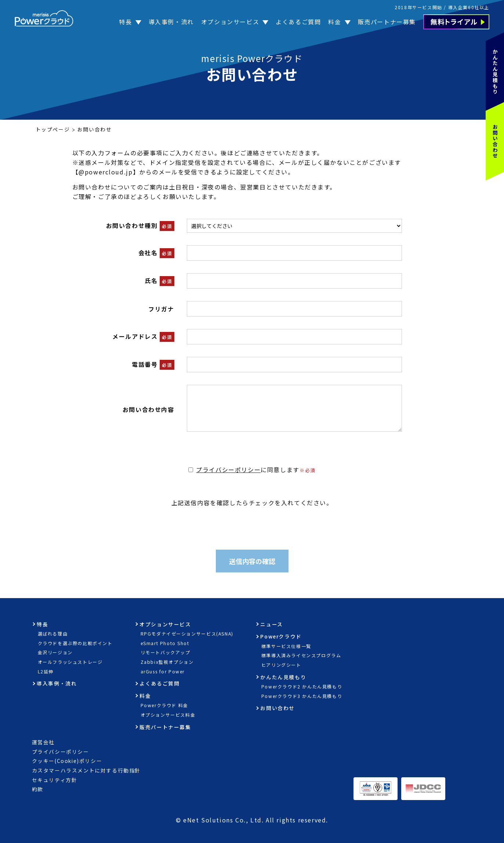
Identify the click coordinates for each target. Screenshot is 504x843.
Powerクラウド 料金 (164, 705)
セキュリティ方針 (55, 780)
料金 (335, 22)
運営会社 (43, 742)
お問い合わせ (495, 141)
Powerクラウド (281, 636)
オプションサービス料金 (168, 715)
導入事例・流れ (171, 22)
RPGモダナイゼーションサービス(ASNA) (187, 634)
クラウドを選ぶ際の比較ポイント (75, 643)
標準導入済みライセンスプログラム (301, 655)
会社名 (148, 253)
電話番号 (145, 364)
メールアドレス (135, 336)
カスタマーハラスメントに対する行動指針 (86, 770)
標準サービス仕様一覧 (286, 646)
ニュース (271, 624)
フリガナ (161, 309)
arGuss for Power (163, 671)
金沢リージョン (55, 652)
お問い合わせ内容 (148, 409)
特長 (125, 22)
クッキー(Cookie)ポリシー (67, 761)
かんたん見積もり (495, 72)
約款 (38, 789)
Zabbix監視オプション (167, 662)
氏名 (151, 281)
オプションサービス (230, 22)
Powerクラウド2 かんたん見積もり (302, 686)
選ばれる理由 (53, 634)
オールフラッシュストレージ (70, 662)
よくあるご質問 (298, 22)
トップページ (53, 129)
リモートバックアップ (166, 652)
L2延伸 (46, 671)
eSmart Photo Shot (165, 643)
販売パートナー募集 (387, 22)
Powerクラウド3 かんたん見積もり (302, 696)
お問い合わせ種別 (132, 225)
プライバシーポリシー (228, 470)
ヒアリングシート (281, 665)
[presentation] (252, 522)
